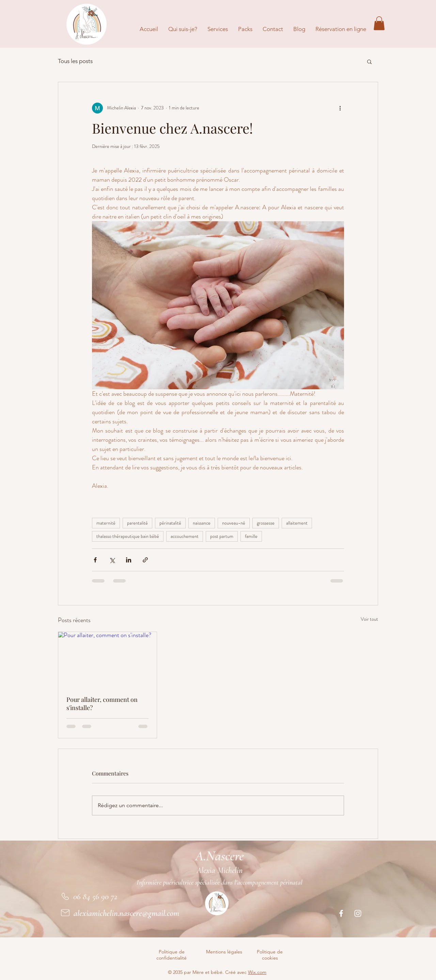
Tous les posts (75, 61)
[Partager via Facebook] (95, 560)
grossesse (266, 523)
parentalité (137, 523)
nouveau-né (234, 523)
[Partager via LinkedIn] (129, 560)
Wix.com (257, 972)
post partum (222, 536)
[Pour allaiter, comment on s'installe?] (107, 660)
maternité (106, 523)
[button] (379, 23)
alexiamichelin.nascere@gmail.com (126, 913)
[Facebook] (341, 913)
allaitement (297, 523)
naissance (202, 523)
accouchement (185, 536)
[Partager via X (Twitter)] (112, 560)
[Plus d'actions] (340, 108)
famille (251, 536)
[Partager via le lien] (145, 560)
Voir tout (369, 619)
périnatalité (170, 523)
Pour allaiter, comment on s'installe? (102, 704)
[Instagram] (358, 913)
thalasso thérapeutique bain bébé (128, 536)
